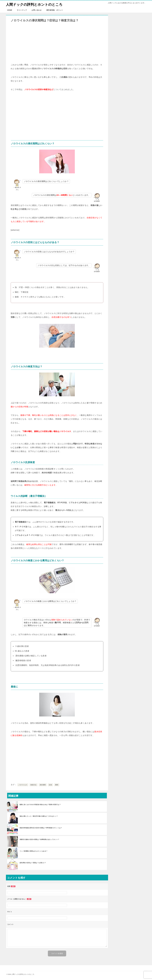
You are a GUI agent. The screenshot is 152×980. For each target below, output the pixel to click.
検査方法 (33, 785)
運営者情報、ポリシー (55, 10)
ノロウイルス (23, 785)
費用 (57, 785)
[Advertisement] (57, 43)
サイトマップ (22, 10)
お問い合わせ (37, 10)
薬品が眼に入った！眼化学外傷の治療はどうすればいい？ (39, 816)
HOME (10, 10)
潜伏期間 (43, 785)
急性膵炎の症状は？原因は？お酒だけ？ (33, 863)
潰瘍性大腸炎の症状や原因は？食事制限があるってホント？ (39, 839)
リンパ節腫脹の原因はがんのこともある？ (34, 851)
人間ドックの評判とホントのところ (35, 4)
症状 (50, 785)
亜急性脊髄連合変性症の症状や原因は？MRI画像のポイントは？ (41, 828)
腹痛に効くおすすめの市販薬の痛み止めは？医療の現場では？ (40, 805)
